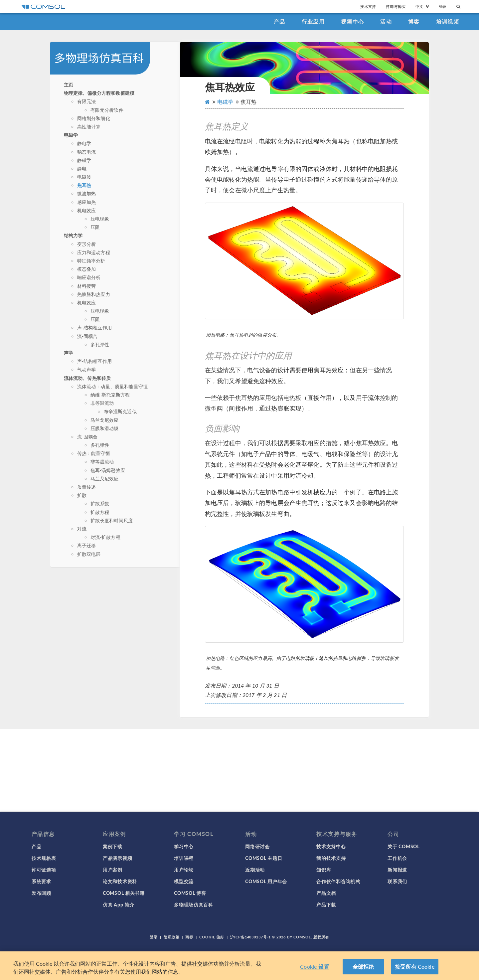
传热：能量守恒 (94, 453)
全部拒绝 (363, 967)
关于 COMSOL (403, 846)
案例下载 (113, 846)
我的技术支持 (331, 858)
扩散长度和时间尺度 (112, 520)
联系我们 (397, 881)
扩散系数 (100, 503)
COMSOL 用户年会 (266, 881)
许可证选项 (44, 870)
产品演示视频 (117, 858)
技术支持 (368, 6)
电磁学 (71, 135)
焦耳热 (84, 185)
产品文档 (326, 893)
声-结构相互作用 (94, 327)
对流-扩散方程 (105, 537)
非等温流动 (102, 403)
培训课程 (184, 858)
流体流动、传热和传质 (87, 378)
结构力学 (73, 235)
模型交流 (184, 881)
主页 (69, 84)
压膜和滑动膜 (105, 428)
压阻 (95, 227)
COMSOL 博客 (190, 893)
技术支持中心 (331, 846)
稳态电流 (87, 152)
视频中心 (352, 21)
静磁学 (84, 160)
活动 (386, 21)
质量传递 (87, 487)
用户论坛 (184, 870)
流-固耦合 (87, 336)
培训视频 (448, 21)
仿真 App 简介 (118, 904)
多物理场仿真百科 (194, 904)
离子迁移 (87, 545)
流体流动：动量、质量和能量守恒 (112, 386)
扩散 (82, 495)
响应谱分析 (89, 277)
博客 (414, 21)
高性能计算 (89, 126)
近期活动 (255, 870)
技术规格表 (44, 858)
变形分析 (87, 244)
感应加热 (87, 202)
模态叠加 (87, 269)
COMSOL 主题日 (264, 858)
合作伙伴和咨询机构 (338, 881)
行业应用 (313, 21)
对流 (82, 529)
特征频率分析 (91, 260)
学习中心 (184, 846)
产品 (280, 21)
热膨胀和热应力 (94, 294)
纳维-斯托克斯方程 (110, 395)
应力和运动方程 (94, 252)
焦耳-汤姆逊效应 (108, 470)
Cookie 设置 (315, 967)
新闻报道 (397, 870)
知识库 (324, 870)
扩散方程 (100, 512)
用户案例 (113, 870)
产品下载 (326, 904)
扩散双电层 (89, 554)
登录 (443, 6)
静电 (82, 168)
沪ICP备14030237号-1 (250, 937)
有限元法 (87, 101)
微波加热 (87, 193)
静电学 (84, 143)
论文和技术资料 (120, 881)
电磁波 (84, 177)
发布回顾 (41, 893)
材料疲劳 (87, 286)
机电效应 (87, 210)
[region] (239, 966)
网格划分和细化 (94, 118)
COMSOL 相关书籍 (124, 893)
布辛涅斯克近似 (120, 411)
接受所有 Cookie (415, 967)
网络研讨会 (257, 846)
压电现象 (100, 219)
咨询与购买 (396, 6)
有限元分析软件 (107, 110)
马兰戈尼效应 (105, 420)
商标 (189, 937)
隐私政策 (172, 937)
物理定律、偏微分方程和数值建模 (99, 93)
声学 (69, 353)
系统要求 (41, 881)
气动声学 (87, 369)
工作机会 (397, 858)
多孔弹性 (100, 344)
